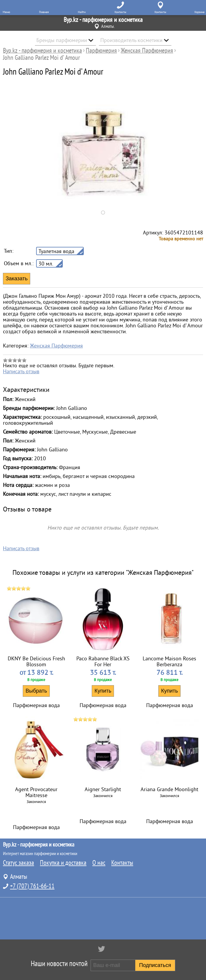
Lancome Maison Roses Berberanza (169, 662)
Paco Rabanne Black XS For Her (103, 662)
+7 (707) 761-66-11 (32, 886)
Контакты (122, 863)
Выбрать (36, 691)
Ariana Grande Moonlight (169, 789)
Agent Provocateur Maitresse (36, 792)
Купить (103, 691)
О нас (99, 863)
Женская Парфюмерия (56, 346)
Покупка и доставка (63, 863)
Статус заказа (18, 863)
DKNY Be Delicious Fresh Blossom (36, 662)
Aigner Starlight (103, 789)
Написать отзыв (21, 371)
